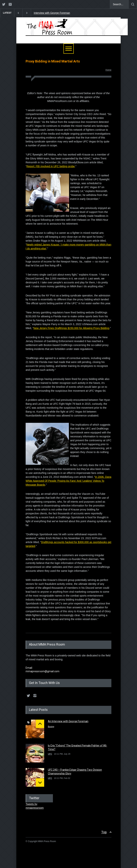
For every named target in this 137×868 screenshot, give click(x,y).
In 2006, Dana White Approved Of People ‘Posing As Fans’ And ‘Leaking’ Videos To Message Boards (68, 481)
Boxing (51, 727)
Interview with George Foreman (52, 13)
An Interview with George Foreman (68, 721)
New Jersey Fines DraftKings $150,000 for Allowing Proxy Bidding (71, 328)
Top (104, 832)
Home (108, 70)
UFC (50, 754)
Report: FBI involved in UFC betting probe (51, 166)
